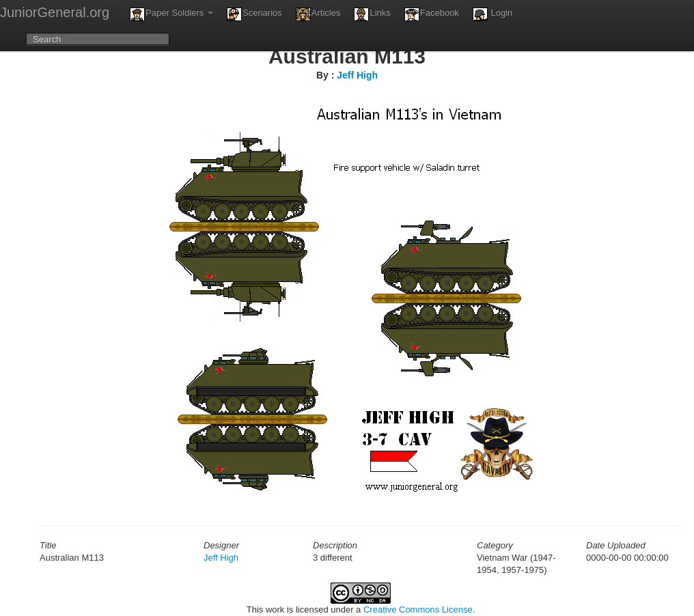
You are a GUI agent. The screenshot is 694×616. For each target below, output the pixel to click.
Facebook (432, 14)
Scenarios (254, 14)
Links (372, 14)
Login (492, 14)
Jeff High (357, 75)
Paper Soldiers (171, 14)
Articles (318, 14)
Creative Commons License (418, 610)
